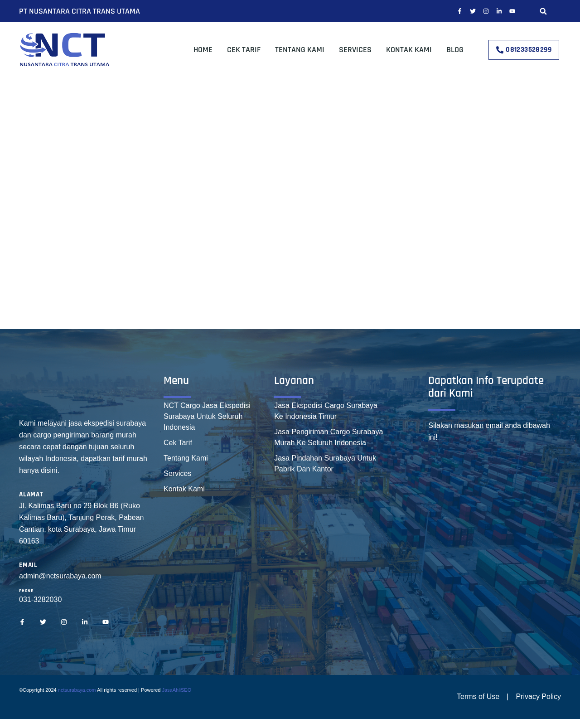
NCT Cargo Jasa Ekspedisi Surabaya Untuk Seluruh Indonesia (207, 416)
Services (355, 50)
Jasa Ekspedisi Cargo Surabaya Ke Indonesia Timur (326, 411)
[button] (543, 11)
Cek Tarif (244, 50)
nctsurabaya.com (77, 690)
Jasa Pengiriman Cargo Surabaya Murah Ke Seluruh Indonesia (329, 437)
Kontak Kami (409, 50)
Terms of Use (478, 696)
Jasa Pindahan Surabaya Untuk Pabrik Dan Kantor (325, 463)
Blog (455, 50)
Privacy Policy (538, 696)
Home (203, 50)
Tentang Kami (300, 50)
